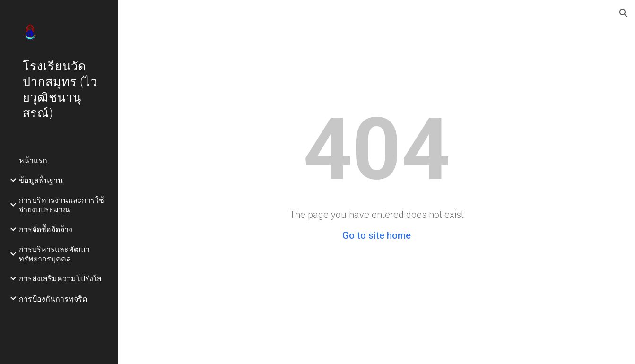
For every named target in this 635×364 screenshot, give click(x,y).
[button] (624, 13)
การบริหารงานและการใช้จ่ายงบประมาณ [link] (61, 204)
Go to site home (377, 235)
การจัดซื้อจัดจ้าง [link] (46, 229)
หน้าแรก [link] (33, 160)
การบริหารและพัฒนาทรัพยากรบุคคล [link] (54, 253)
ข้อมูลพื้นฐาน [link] (41, 180)
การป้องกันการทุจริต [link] (53, 299)
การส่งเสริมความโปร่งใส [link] (60, 278)
